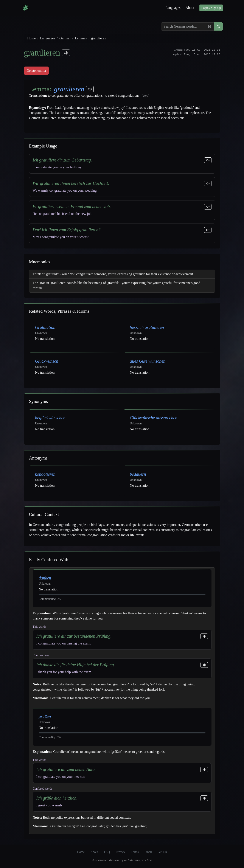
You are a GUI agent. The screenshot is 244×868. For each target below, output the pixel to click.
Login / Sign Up (211, 8)
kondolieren (45, 474)
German (65, 38)
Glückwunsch (47, 361)
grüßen (45, 716)
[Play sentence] (208, 160)
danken (45, 578)
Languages (173, 8)
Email (148, 852)
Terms (135, 852)
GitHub (162, 852)
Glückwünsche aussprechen (154, 418)
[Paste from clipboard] (210, 26)
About (190, 8)
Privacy (120, 852)
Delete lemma (36, 71)
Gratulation (45, 327)
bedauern (138, 474)
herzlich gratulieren (147, 327)
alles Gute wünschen (148, 361)
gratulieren (69, 89)
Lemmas (81, 38)
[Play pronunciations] (66, 53)
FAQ (107, 852)
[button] (218, 26)
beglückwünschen (50, 418)
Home (32, 38)
